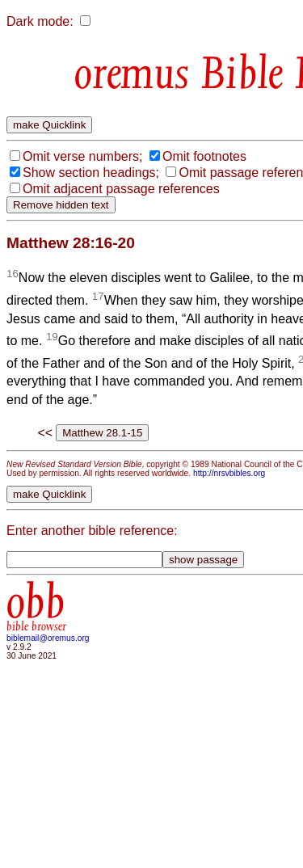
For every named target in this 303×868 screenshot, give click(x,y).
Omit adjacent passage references (121, 189)
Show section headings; (91, 173)
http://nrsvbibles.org (229, 473)
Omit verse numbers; (82, 156)
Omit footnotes (204, 156)
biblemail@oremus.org (48, 638)
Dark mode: (40, 21)
